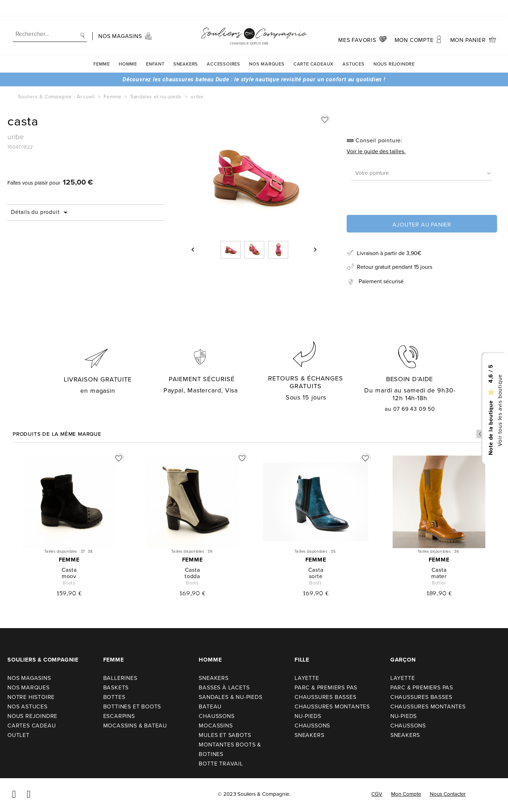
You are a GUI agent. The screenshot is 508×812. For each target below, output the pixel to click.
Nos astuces (27, 706)
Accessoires (224, 47)
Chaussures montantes (332, 706)
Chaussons (216, 716)
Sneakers (186, 47)
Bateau (210, 706)
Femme (102, 47)
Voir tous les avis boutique (499, 410)
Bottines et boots (132, 706)
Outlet (18, 735)
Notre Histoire (31, 697)
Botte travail (221, 764)
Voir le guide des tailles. (376, 151)
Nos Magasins (29, 678)
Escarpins (119, 716)
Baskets (116, 687)
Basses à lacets (224, 687)
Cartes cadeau (32, 726)
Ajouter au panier (422, 225)
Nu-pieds (308, 716)
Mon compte (406, 794)
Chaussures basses (326, 697)
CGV (377, 794)
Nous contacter (448, 794)
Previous (481, 434)
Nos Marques (267, 47)
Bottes (114, 697)
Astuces (354, 47)
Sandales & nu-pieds (230, 697)
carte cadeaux (314, 47)
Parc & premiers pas (326, 687)
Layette (307, 678)
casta (69, 570)
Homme (128, 47)
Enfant (155, 47)
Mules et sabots (225, 735)
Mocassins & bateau (135, 726)
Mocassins (216, 726)
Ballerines (120, 678)
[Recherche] (50, 17)
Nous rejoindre (394, 47)
